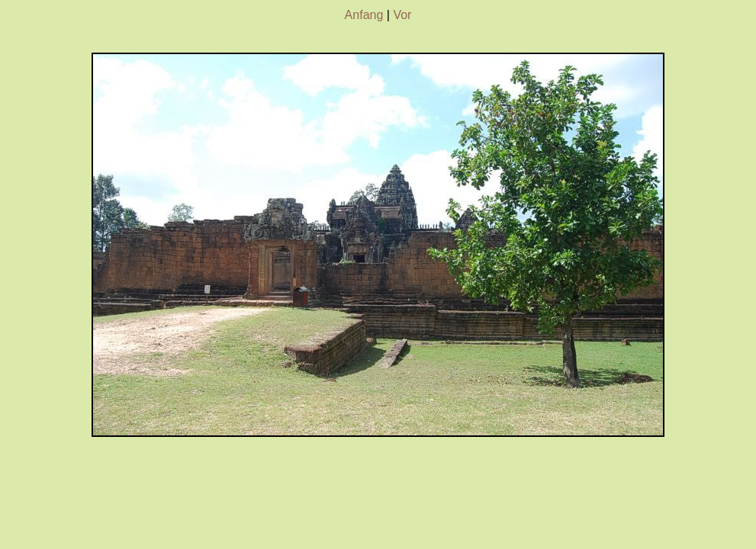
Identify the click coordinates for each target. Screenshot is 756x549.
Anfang (364, 15)
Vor (402, 15)
